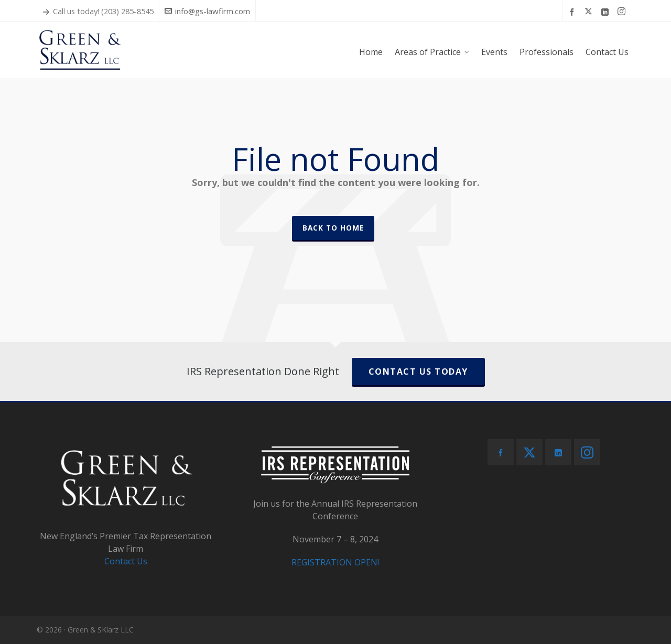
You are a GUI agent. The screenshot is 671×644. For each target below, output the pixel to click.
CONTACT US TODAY (418, 372)
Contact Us (126, 561)
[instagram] (623, 12)
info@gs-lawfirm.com (207, 11)
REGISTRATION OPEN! (335, 562)
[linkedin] (607, 12)
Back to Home (333, 228)
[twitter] (590, 12)
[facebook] (573, 12)
